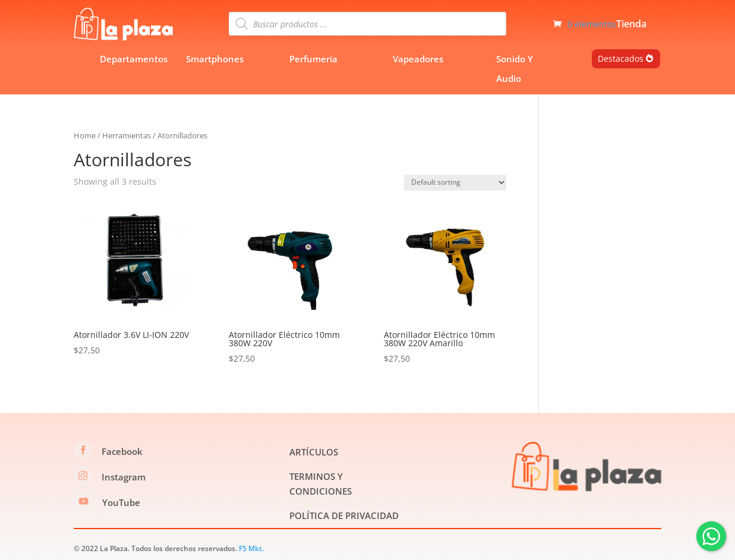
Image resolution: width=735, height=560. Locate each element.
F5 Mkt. (251, 548)
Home (85, 135)
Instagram (124, 477)
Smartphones (215, 59)
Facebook (122, 451)
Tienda (631, 25)
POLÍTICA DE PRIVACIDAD (344, 515)
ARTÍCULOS (314, 452)
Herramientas (127, 135)
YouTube (121, 502)
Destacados (621, 58)
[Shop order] (455, 183)
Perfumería (313, 59)
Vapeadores (418, 59)
